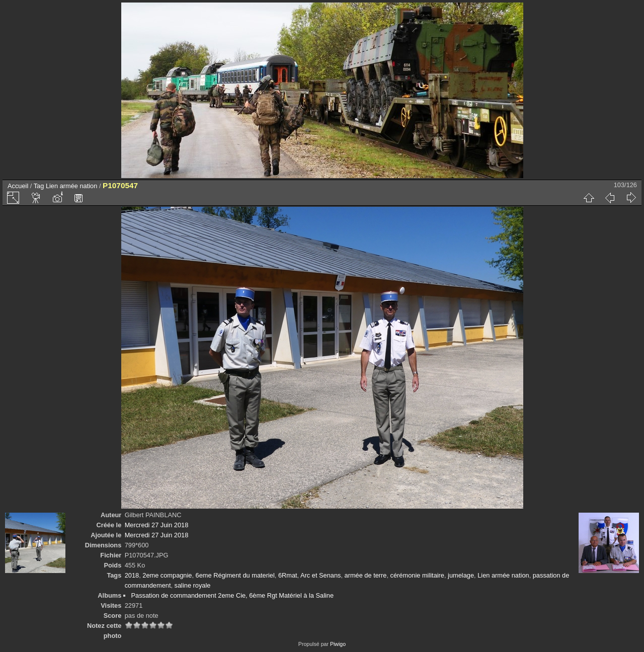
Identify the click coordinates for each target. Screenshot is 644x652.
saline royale (193, 585)
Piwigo (338, 644)
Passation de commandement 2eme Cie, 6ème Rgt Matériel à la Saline (232, 595)
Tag (39, 186)
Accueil (18, 186)
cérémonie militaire (417, 575)
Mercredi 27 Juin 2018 (157, 525)
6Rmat (288, 575)
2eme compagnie (167, 575)
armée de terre (366, 575)
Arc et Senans (320, 575)
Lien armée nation (71, 186)
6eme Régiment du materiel (235, 575)
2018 (132, 575)
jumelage (461, 575)
